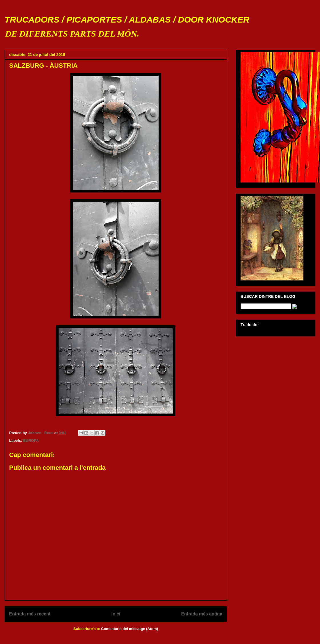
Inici (116, 614)
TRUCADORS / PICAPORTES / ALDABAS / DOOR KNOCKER (127, 20)
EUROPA (31, 441)
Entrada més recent (30, 614)
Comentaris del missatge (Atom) (130, 629)
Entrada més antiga (202, 614)
